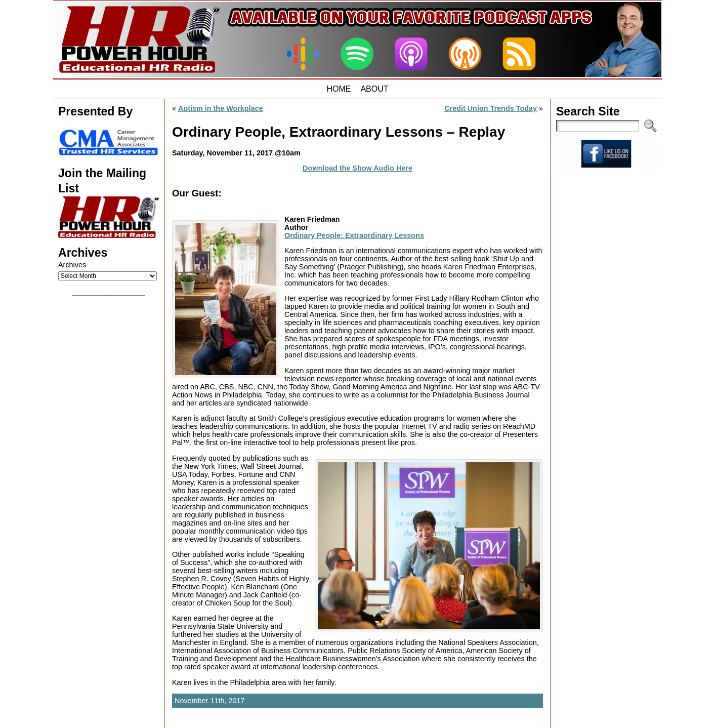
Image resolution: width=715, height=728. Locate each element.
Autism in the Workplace (221, 108)
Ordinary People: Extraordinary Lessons (354, 235)
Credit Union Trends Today (491, 108)
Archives (72, 265)
